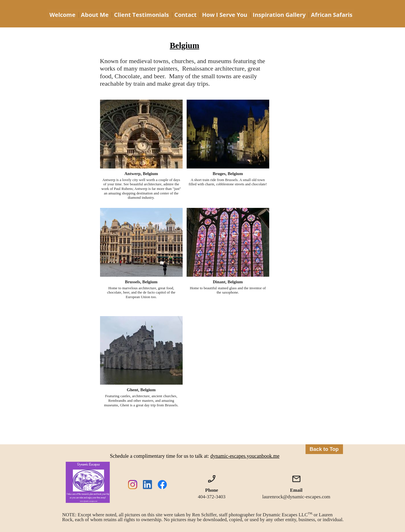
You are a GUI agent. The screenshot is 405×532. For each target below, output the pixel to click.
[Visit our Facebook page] (162, 485)
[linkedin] (147, 485)
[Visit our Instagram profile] (133, 485)
